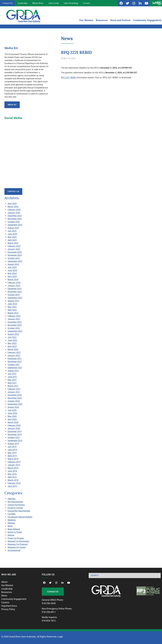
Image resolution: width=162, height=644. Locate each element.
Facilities (12, 514)
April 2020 (12, 419)
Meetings (12, 520)
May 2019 (12, 453)
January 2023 (14, 319)
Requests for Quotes (17, 547)
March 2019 (13, 459)
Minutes (11, 523)
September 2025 (15, 225)
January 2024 (14, 286)
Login (60, 637)
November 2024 (15, 255)
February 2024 (14, 283)
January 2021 (14, 392)
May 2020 (12, 416)
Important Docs (9, 606)
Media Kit (12, 105)
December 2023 (15, 289)
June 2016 (12, 471)
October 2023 (14, 295)
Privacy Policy (8, 609)
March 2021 (13, 386)
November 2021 (15, 362)
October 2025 (14, 222)
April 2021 (12, 383)
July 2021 (12, 374)
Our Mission (86, 20)
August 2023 (13, 301)
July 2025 (12, 231)
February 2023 (14, 316)
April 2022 (12, 346)
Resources (102, 20)
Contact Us (7, 3)
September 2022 (15, 331)
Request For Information (18, 541)
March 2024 (13, 280)
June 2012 (12, 486)
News (10, 526)
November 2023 (15, 292)
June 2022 (12, 340)
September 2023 (15, 298)
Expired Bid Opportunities (19, 511)
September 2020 (15, 404)
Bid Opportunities (15, 502)
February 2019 (14, 462)
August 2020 (13, 407)
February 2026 (14, 210)
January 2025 (14, 249)
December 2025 (15, 216)
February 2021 (14, 389)
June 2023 (12, 304)
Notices (11, 535)
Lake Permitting (71, 3)
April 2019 (12, 456)
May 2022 (12, 343)
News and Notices (120, 20)
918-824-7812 (49, 621)
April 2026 (12, 204)
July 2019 (12, 447)
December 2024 (15, 252)
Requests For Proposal (18, 544)
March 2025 (13, 243)
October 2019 (14, 438)
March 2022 (13, 349)
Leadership (22, 3)
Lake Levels (54, 3)
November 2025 (15, 219)
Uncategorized (14, 550)
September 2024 (15, 261)
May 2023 (12, 307)
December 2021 (15, 359)
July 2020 (12, 410)
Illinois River (38, 3)
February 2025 (14, 246)
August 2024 (13, 264)
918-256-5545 (49, 603)
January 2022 (14, 355)
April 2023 (12, 310)
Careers (87, 3)
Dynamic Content (15, 508)
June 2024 (12, 270)
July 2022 (12, 337)
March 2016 (13, 480)
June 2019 (12, 450)
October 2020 (14, 401)
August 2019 (13, 444)
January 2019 (14, 465)
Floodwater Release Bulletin (20, 517)
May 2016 (12, 474)
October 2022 (14, 328)
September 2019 (15, 441)
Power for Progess (16, 538)
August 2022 (13, 334)
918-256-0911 (49, 612)
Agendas (12, 499)
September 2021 (15, 368)
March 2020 (13, 422)
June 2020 (12, 413)
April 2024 (12, 276)
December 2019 (15, 431)
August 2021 (13, 371)
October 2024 (14, 258)
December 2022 (15, 322)
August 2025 (13, 228)
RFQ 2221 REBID (68, 78)
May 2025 (12, 237)
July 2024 (12, 267)
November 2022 (15, 325)
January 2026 (14, 213)
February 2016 (14, 483)
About (4, 582)
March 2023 (13, 313)
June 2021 (12, 377)
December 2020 (15, 395)
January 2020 (14, 428)
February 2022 (14, 352)
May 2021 (12, 380)
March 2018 (13, 468)
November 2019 (15, 435)
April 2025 (12, 240)
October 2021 (14, 365)
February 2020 (14, 425)
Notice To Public (15, 532)
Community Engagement (147, 20)
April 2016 (12, 477)
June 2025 (12, 234)
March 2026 (13, 207)
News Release (14, 529)
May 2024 (12, 273)
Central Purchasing (16, 505)
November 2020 (15, 398)
